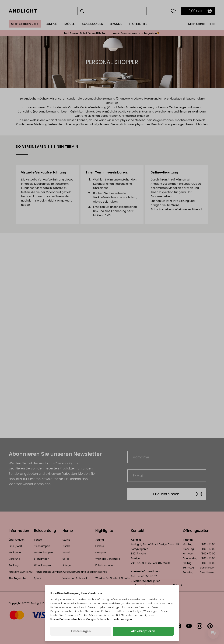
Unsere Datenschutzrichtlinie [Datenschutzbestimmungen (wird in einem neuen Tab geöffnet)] (68, 619)
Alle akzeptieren (143, 631)
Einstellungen (81, 631)
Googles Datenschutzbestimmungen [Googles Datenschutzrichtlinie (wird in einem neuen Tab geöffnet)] (109, 619)
